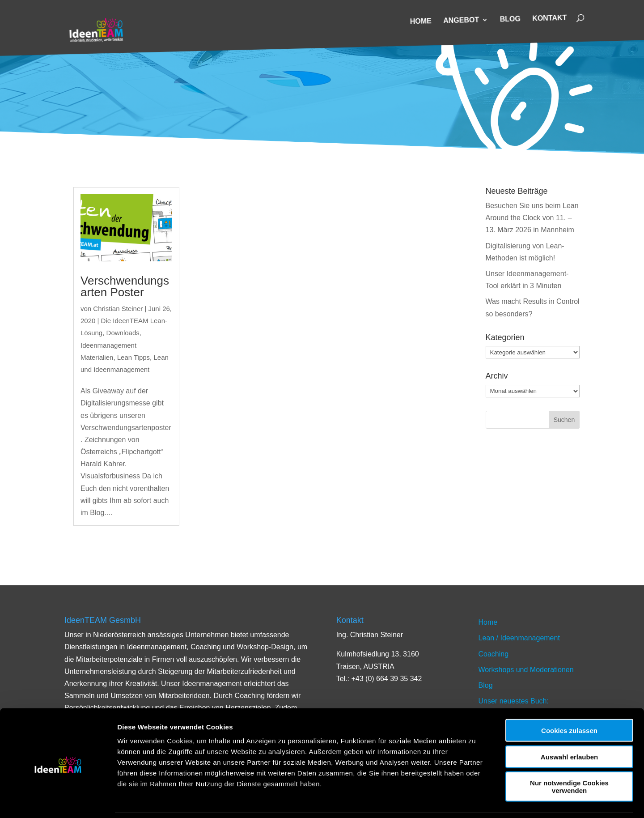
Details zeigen (476, 800)
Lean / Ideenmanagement (519, 638)
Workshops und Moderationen (526, 670)
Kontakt (549, 19)
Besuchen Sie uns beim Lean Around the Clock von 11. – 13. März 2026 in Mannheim (532, 218)
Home (421, 22)
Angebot (461, 21)
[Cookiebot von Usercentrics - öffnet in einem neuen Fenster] (58, 801)
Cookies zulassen (569, 701)
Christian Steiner (118, 309)
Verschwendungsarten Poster (125, 286)
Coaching (494, 654)
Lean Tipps (133, 357)
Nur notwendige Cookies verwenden (569, 757)
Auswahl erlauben (569, 727)
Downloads (123, 333)
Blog (511, 20)
